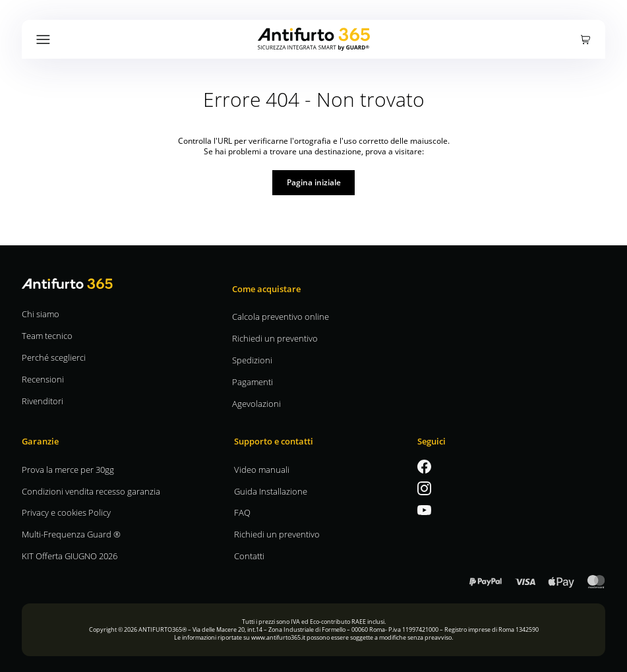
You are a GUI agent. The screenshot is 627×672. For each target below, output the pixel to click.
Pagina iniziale (314, 182)
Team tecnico (47, 335)
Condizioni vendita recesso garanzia (91, 491)
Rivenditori (43, 401)
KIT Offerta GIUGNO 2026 (70, 556)
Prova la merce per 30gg (68, 469)
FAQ (242, 512)
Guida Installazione (271, 491)
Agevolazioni (256, 403)
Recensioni (43, 379)
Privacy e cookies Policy (66, 512)
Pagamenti (253, 382)
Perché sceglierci (54, 357)
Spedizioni (252, 360)
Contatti (249, 556)
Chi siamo (41, 314)
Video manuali (262, 469)
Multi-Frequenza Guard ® (71, 534)
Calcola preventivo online (281, 316)
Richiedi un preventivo (275, 338)
